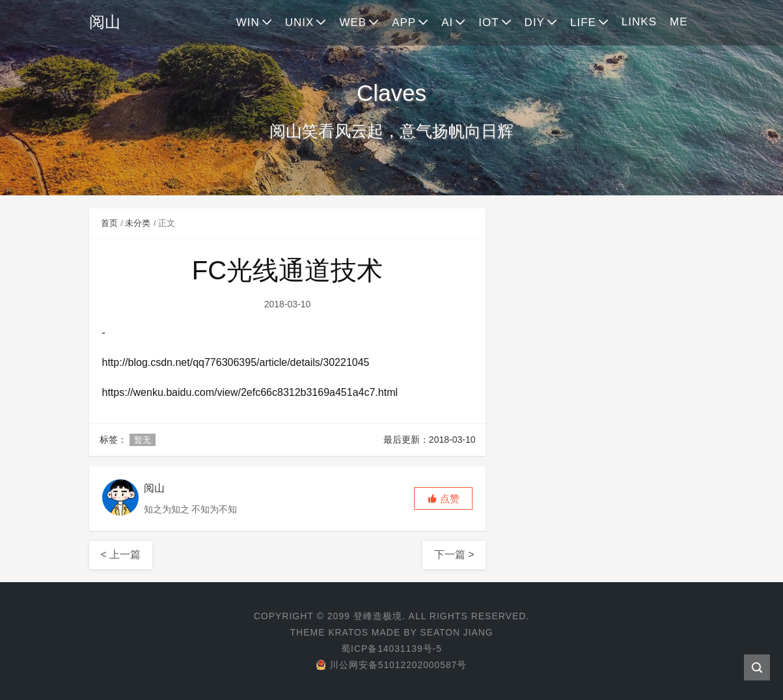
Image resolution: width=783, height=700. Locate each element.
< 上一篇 (121, 554)
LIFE (583, 22)
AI (447, 22)
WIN (248, 22)
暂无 (143, 440)
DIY (535, 22)
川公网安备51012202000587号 (391, 665)
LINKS (639, 22)
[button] (443, 498)
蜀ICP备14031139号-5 (391, 649)
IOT (488, 22)
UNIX (300, 22)
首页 (109, 223)
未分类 (138, 223)
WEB (353, 22)
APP (404, 22)
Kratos (348, 632)
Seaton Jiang (457, 632)
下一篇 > (454, 554)
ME (679, 22)
